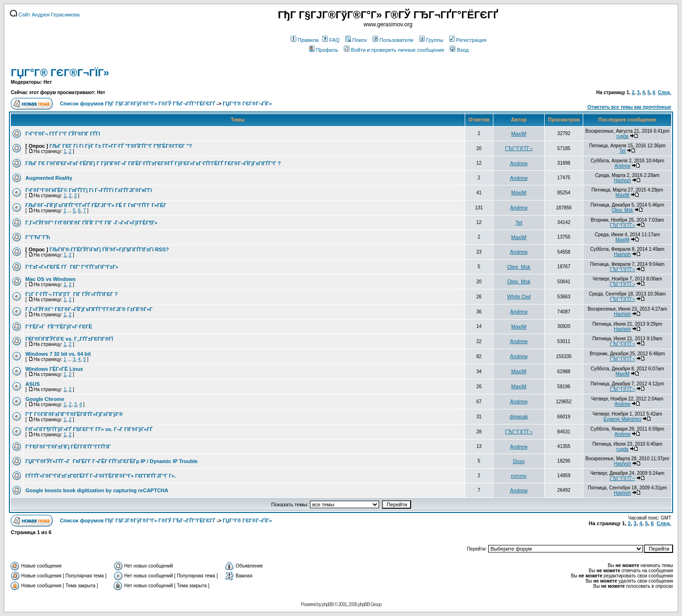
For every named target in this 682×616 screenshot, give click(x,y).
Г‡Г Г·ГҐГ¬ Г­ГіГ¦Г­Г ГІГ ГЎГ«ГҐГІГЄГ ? (71, 294)
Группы (431, 40)
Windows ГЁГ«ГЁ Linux (54, 369)
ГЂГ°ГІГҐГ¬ (519, 148)
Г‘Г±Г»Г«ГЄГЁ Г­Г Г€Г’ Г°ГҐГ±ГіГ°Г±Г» (72, 267)
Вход (459, 50)
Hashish (622, 180)
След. (665, 92)
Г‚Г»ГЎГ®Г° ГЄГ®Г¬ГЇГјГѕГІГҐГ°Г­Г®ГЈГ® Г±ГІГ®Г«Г (90, 309)
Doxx (519, 461)
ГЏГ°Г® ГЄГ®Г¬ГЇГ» (60, 73)
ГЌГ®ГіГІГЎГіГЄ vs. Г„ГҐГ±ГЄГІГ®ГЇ (69, 339)
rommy (519, 476)
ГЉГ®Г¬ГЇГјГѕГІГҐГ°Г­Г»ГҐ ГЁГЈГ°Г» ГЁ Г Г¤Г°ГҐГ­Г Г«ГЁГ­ (96, 205)
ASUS (33, 384)
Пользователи (393, 40)
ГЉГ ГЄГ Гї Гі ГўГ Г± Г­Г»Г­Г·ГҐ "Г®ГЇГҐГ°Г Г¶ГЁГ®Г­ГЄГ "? (121, 146)
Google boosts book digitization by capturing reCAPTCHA (97, 490)
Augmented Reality (49, 178)
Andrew (519, 163)
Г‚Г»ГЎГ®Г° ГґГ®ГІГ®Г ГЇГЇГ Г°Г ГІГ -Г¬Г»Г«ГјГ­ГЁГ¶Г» (91, 223)
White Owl (519, 296)
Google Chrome (45, 399)
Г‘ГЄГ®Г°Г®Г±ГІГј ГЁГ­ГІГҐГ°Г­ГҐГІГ (69, 447)
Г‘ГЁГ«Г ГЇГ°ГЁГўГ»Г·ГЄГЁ (59, 327)
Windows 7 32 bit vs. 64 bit (58, 354)
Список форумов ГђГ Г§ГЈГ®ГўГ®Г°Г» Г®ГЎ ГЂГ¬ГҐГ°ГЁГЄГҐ (137, 104)
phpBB (328, 604)
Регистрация (468, 40)
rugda (623, 136)
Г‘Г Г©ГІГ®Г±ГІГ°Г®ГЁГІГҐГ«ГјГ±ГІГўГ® (74, 414)
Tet (623, 151)
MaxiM (519, 134)
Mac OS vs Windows (51, 279)
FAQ (331, 40)
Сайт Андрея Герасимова (45, 15)
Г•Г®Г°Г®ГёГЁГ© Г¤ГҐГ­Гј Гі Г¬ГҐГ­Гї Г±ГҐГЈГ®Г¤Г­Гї (89, 190)
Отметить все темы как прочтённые (629, 107)
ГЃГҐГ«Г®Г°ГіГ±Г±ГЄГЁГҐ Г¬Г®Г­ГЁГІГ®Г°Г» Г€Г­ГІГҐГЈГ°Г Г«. (101, 476)
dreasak (519, 416)
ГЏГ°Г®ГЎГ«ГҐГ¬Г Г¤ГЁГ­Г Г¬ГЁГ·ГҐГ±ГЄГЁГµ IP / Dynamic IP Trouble (111, 461)
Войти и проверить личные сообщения (394, 50)
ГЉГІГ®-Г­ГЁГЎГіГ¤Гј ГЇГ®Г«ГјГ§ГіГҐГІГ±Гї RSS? (109, 249)
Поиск (356, 40)
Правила (305, 40)
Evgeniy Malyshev (623, 419)
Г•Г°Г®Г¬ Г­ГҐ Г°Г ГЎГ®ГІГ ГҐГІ (63, 134)
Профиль (324, 50)
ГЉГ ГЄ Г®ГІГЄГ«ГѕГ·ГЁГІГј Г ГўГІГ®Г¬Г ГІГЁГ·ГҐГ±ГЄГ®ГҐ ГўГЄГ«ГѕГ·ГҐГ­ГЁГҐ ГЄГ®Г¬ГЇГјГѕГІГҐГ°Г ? (153, 163)
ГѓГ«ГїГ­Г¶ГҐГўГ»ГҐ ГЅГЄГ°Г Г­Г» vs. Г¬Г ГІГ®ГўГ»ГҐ (89, 429)
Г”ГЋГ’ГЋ (38, 237)
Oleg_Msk (623, 210)
